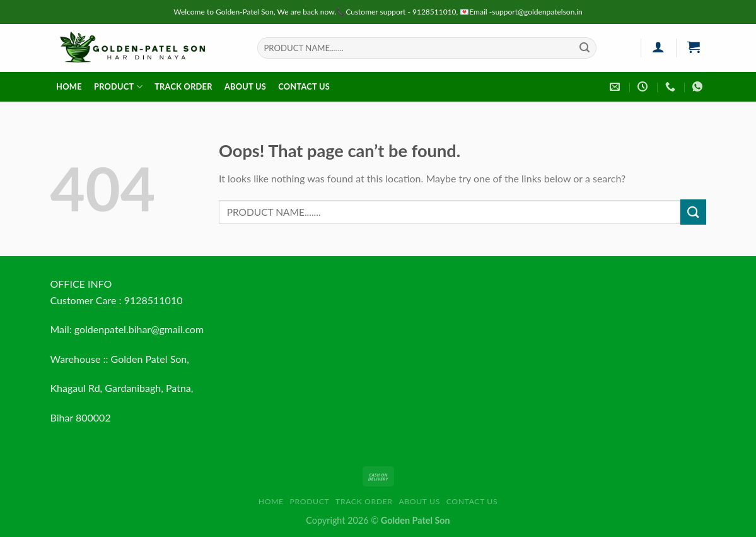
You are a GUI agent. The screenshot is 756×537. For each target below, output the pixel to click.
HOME (69, 86)
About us (245, 86)
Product (118, 87)
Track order (183, 86)
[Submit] (584, 48)
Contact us (304, 86)
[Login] (659, 47)
